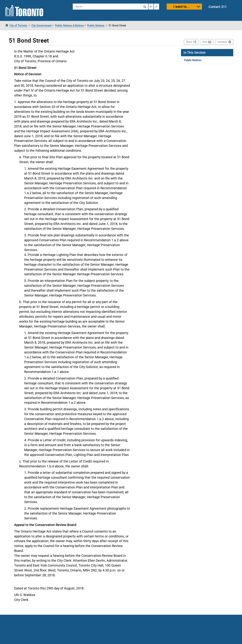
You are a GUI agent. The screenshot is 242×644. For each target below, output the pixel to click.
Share (192, 42)
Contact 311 (218, 7)
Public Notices (193, 60)
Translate (222, 42)
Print (205, 42)
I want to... (182, 6)
